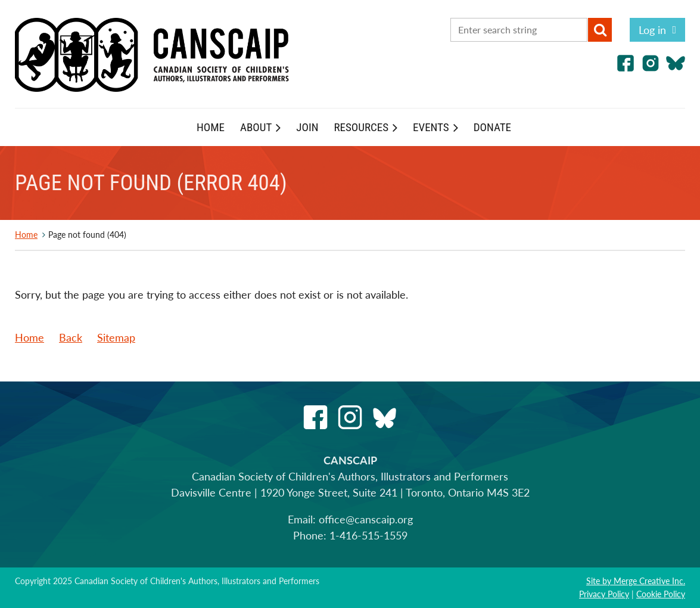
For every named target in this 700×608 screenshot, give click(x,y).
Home (26, 235)
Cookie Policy (661, 594)
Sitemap (116, 337)
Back (71, 337)
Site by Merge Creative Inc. (636, 581)
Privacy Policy (604, 594)
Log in (652, 30)
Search (600, 30)
